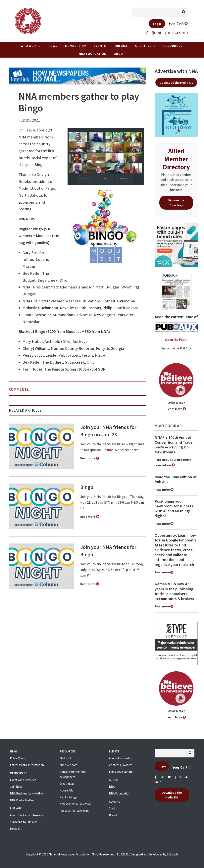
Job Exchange (69, 797)
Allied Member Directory (176, 159)
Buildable (173, 854)
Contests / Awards (121, 765)
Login (157, 24)
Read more (90, 458)
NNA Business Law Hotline (27, 793)
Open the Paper (176, 340)
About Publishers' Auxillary (26, 815)
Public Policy (18, 758)
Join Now (16, 787)
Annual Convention (121, 758)
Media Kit (16, 829)
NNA (112, 787)
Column (108, 450)
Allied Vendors (68, 765)
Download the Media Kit (176, 82)
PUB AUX (121, 46)
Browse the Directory (176, 203)
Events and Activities (23, 780)
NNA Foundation (93, 54)
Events (100, 46)
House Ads (66, 790)
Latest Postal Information (27, 765)
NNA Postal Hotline (22, 800)
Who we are (31, 46)
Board (113, 815)
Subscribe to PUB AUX (176, 348)
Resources (173, 46)
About (120, 54)
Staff (112, 808)
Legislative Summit (121, 772)
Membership (76, 46)
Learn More (176, 409)
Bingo (87, 487)
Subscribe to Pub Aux (23, 822)
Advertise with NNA (176, 71)
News (53, 46)
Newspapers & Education (76, 804)
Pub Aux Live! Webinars (74, 811)
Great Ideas (145, 46)
